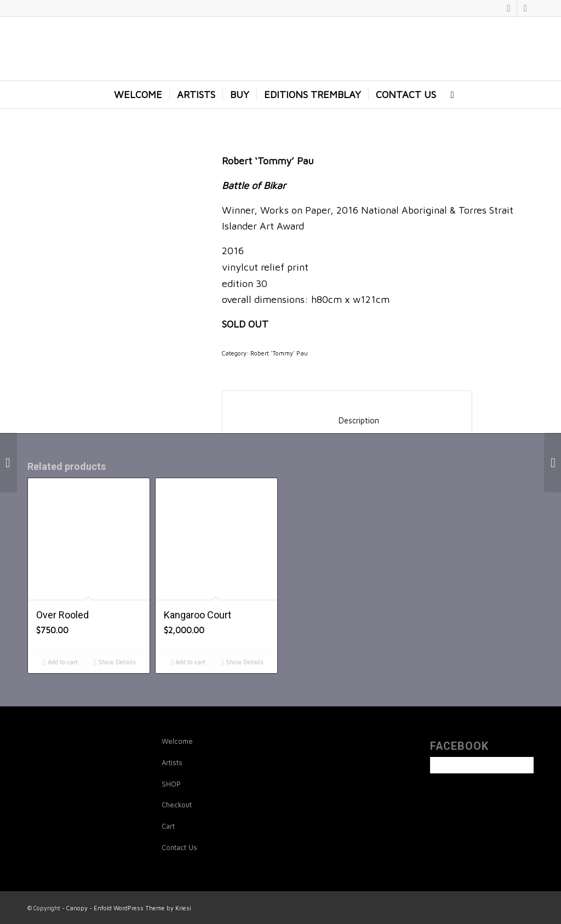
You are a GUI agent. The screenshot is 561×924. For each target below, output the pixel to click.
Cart (168, 826)
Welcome (177, 741)
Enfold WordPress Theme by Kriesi (142, 908)
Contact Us (179, 847)
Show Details (115, 662)
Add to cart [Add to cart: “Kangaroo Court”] (188, 662)
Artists (172, 762)
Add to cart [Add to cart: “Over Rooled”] (61, 662)
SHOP (171, 784)
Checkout (177, 805)
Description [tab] (347, 420)
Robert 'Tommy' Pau (279, 353)
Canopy (77, 908)
